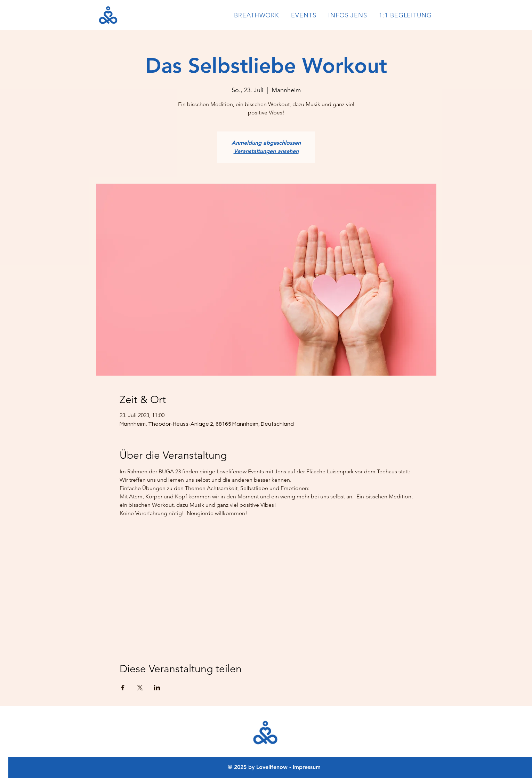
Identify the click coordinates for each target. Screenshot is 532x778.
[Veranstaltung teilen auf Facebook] (123, 688)
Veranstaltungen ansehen (266, 151)
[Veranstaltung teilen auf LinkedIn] (157, 688)
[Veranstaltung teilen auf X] (140, 688)
